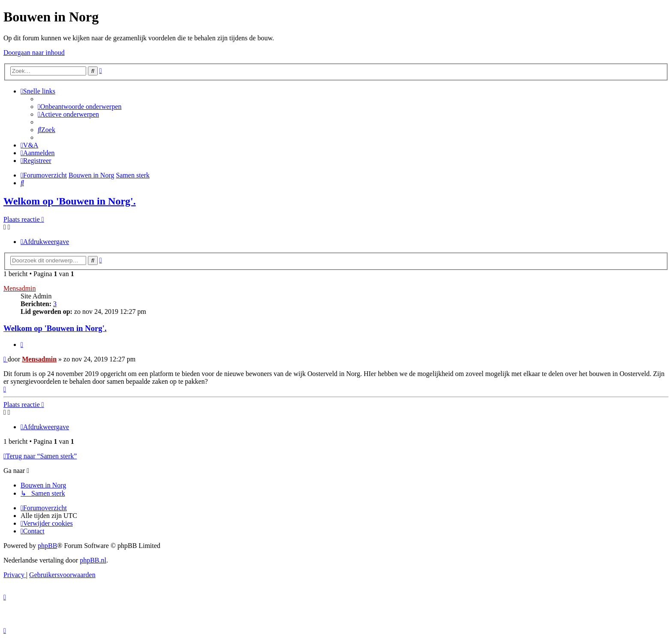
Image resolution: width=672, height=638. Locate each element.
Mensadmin (20, 288)
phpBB (47, 546)
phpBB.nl (93, 560)
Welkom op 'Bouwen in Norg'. (70, 201)
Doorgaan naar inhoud (34, 53)
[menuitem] (80, 107)
